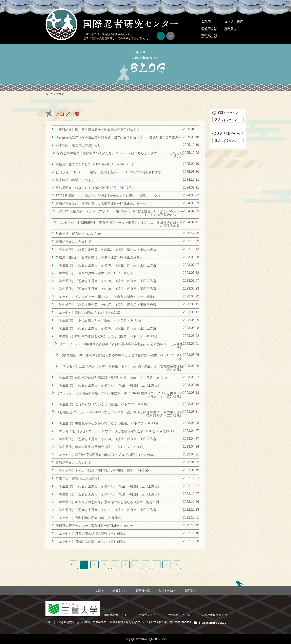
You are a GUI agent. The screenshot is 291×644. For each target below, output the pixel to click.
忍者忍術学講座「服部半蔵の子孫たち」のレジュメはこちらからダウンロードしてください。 (120, 155)
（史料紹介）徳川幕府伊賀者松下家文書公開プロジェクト (98, 129)
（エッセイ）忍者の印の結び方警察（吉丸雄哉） (91, 534)
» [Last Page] (177, 565)
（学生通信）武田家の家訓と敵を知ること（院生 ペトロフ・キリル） (107, 336)
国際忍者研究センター (216, 615)
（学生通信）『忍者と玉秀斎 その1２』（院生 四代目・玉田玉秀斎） (108, 494)
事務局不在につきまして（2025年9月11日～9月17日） (95, 164)
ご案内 (206, 21)
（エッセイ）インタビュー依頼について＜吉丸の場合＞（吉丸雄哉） (106, 297)
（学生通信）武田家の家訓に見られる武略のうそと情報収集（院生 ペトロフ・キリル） (121, 357)
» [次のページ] (167, 565)
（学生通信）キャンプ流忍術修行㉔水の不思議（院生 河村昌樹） (104, 471)
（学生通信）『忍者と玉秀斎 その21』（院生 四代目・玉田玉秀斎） (108, 249)
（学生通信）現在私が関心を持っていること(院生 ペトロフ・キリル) (107, 423)
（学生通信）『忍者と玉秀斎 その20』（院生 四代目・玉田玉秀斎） (108, 265)
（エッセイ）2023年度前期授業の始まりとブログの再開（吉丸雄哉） (106, 455)
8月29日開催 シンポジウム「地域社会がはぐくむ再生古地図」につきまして (112, 196)
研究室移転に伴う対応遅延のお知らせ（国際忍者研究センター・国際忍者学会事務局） (119, 137)
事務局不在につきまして (73, 242)
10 (146, 565)
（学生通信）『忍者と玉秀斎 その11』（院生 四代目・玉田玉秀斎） (108, 510)
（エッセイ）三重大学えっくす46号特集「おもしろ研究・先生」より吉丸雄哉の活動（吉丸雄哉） (121, 368)
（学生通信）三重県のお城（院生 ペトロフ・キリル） (96, 273)
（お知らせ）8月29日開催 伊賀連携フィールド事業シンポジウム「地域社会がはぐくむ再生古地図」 (120, 224)
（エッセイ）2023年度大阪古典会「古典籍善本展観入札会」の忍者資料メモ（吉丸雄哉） (121, 346)
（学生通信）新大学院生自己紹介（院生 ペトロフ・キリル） (101, 447)
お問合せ (231, 28)
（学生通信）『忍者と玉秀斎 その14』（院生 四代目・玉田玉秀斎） (108, 439)
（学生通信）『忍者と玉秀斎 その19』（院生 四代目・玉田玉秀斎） (108, 281)
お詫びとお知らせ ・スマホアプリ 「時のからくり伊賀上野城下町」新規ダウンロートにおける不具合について (120, 213)
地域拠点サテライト (117, 615)
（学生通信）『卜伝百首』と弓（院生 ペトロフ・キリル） (99, 320)
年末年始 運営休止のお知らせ (78, 145)
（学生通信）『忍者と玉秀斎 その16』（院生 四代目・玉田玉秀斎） (108, 328)
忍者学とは (209, 28)
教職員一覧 (209, 35)
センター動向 (234, 21)
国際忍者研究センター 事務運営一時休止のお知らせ (94, 526)
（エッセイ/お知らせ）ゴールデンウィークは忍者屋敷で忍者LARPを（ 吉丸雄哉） (116, 431)
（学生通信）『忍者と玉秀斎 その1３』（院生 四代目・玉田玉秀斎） (108, 486)
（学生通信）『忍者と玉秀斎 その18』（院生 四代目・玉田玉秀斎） (108, 289)
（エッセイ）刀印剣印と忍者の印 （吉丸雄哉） (90, 518)
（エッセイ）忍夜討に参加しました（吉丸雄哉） (91, 541)
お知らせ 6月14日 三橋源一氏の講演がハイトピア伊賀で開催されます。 (110, 172)
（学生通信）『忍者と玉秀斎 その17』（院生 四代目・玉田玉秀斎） (108, 305)
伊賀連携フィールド (180, 615)
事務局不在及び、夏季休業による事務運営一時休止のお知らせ (101, 204)
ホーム (49, 94)
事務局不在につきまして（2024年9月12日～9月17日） (95, 188)
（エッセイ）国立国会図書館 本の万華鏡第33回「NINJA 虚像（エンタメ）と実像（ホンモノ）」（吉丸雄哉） (119, 395)
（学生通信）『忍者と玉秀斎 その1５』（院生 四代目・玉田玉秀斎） (108, 385)
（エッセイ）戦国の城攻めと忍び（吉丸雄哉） (90, 313)
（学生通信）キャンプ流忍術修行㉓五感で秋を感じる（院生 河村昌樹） (109, 502)
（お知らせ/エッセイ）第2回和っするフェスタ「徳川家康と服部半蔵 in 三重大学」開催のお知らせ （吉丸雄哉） (120, 414)
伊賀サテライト (149, 615)
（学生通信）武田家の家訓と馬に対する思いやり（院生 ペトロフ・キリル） (112, 377)
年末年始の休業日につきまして (78, 180)
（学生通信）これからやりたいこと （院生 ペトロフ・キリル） (103, 404)
